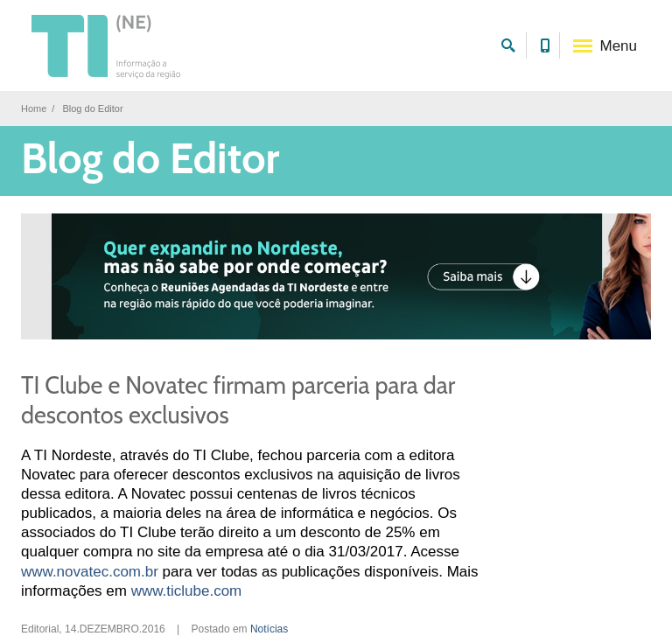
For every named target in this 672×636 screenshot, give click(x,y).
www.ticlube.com (187, 591)
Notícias (269, 629)
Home (34, 108)
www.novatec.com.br (90, 572)
